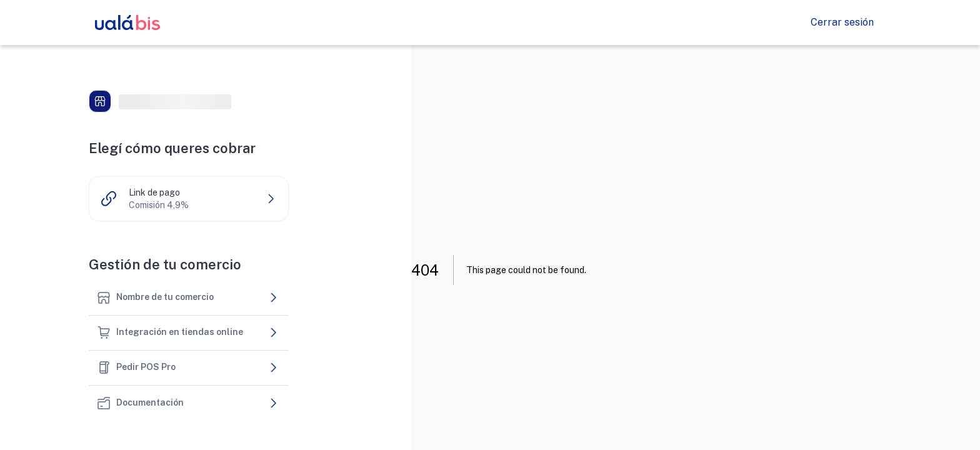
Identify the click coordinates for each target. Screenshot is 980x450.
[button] (189, 199)
